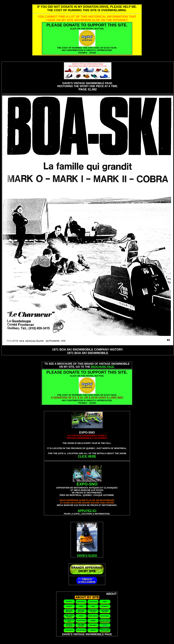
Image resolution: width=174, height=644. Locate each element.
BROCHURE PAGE (103, 367)
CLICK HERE (87, 456)
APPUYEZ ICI (87, 511)
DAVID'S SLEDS (87, 555)
